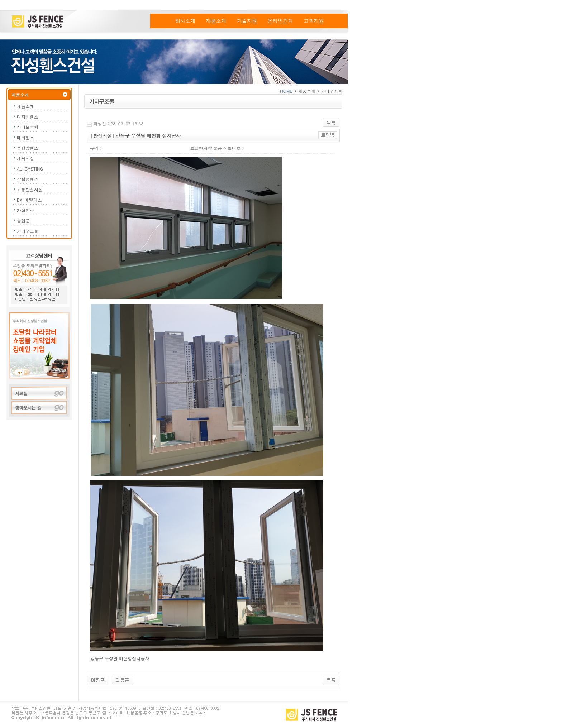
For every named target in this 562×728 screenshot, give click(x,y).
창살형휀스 (28, 179)
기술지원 (247, 21)
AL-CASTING (30, 169)
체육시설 (25, 158)
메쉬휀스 (25, 137)
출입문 (23, 221)
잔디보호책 (28, 127)
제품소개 (216, 21)
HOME (286, 91)
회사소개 (185, 21)
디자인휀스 (28, 117)
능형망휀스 (28, 148)
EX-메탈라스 (29, 200)
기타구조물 (28, 231)
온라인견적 (280, 21)
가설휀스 (25, 210)
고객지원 (314, 21)
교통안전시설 (30, 189)
